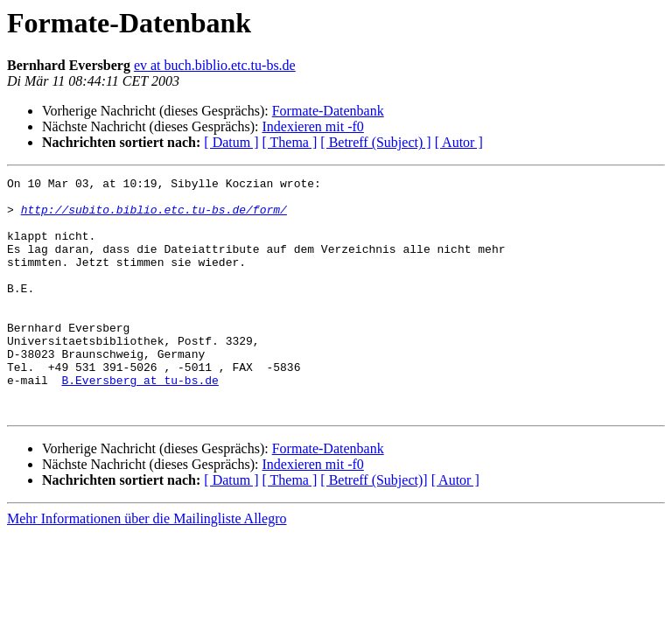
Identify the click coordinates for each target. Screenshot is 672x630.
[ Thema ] (290, 142)
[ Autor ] (459, 142)
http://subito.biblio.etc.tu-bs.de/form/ (154, 217)
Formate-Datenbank (328, 111)
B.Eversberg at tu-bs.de (140, 422)
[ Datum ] (231, 142)
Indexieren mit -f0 (312, 126)
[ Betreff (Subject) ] (375, 142)
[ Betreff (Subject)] (374, 527)
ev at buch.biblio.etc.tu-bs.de (215, 65)
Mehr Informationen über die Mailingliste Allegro (147, 566)
